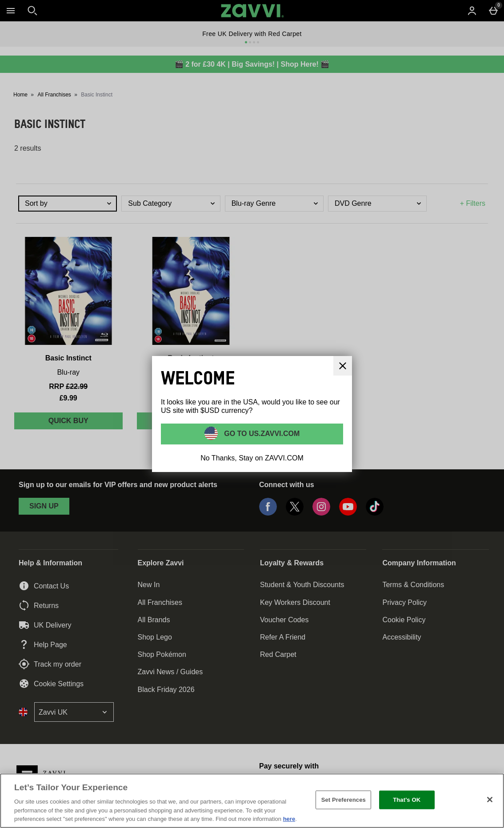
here (289, 819)
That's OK (407, 800)
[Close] (490, 800)
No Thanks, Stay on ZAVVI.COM (252, 458)
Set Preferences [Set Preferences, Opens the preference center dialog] (344, 800)
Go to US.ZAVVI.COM (261, 433)
